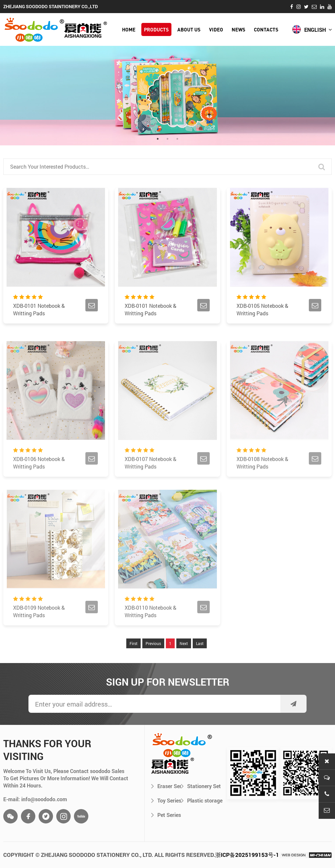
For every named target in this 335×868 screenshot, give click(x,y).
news (238, 29)
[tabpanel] (167, 96)
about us (189, 29)
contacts (266, 29)
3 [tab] (177, 139)
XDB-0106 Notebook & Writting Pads (39, 481)
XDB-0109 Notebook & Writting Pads (39, 630)
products (156, 29)
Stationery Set (201, 786)
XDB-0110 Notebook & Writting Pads (150, 630)
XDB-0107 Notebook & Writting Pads (150, 481)
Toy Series (166, 800)
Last (200, 662)
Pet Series (166, 815)
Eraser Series (166, 786)
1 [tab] (158, 139)
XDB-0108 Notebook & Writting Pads (262, 481)
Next (184, 662)
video (216, 29)
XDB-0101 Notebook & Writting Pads (39, 311)
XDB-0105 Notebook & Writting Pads (262, 311)
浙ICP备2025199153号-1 (247, 855)
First (133, 662)
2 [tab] (167, 139)
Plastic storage (202, 800)
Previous (153, 662)
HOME (129, 29)
